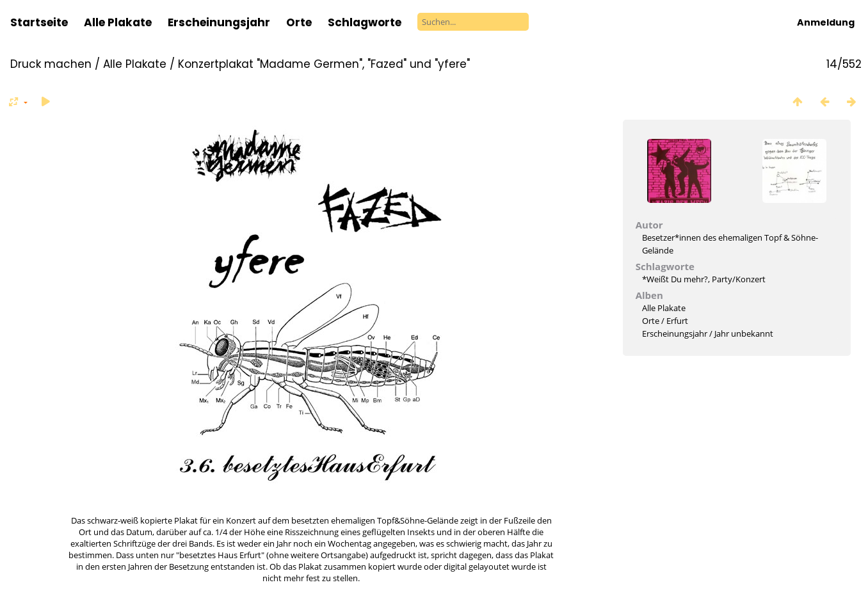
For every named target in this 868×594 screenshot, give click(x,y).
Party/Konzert (739, 279)
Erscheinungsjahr (219, 22)
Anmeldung (826, 22)
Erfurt (677, 321)
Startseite (39, 22)
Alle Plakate (118, 22)
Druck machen (51, 64)
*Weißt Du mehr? (675, 279)
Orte (299, 22)
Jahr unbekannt (744, 333)
